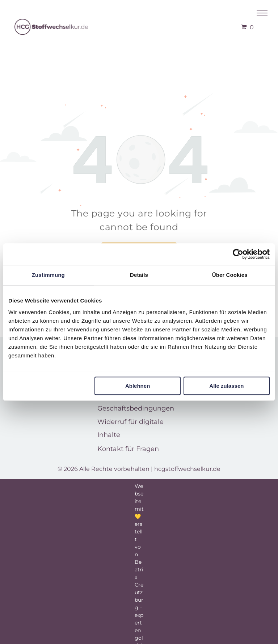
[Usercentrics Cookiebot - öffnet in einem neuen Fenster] (238, 254)
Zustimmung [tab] (48, 275)
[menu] (262, 13)
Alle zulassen (226, 386)
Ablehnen (138, 386)
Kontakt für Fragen (128, 449)
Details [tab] (139, 275)
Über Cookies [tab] (230, 275)
